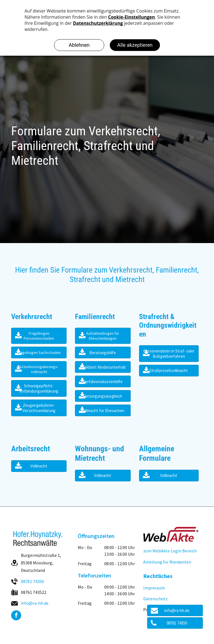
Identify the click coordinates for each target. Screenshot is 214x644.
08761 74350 (32, 581)
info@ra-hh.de (35, 603)
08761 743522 (34, 592)
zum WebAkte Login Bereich (170, 551)
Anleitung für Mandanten (167, 562)
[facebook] (16, 616)
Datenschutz (155, 599)
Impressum (154, 588)
